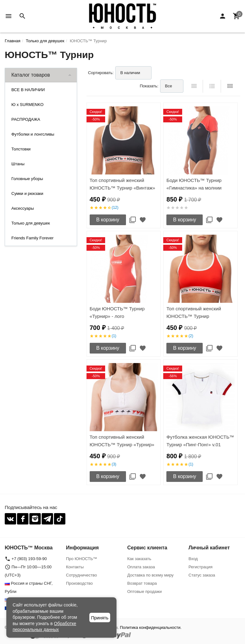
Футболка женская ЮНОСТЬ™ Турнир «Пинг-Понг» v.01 (200, 441)
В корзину (108, 220)
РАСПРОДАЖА (26, 119)
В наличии (130, 73)
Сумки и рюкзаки (27, 193)
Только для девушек (31, 223)
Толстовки (21, 149)
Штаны (18, 164)
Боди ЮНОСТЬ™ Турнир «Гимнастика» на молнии (194, 184)
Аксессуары (23, 208)
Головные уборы (27, 179)
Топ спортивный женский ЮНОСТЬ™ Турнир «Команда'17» (194, 316)
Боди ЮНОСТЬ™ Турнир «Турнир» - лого (117, 312)
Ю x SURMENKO (27, 105)
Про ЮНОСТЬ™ (81, 559)
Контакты (75, 567)
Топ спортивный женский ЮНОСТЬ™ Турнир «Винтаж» (122, 184)
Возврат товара (142, 583)
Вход (193, 559)
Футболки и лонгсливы (33, 134)
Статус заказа (202, 575)
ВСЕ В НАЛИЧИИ (28, 90)
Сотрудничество (81, 575)
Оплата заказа (141, 567)
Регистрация (200, 567)
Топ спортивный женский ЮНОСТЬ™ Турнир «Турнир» (122, 441)
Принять (100, 618)
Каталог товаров (31, 75)
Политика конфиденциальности (150, 627)
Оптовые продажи (144, 591)
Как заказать (139, 559)
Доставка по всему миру (150, 575)
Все (169, 86)
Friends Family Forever (33, 238)
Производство (79, 583)
